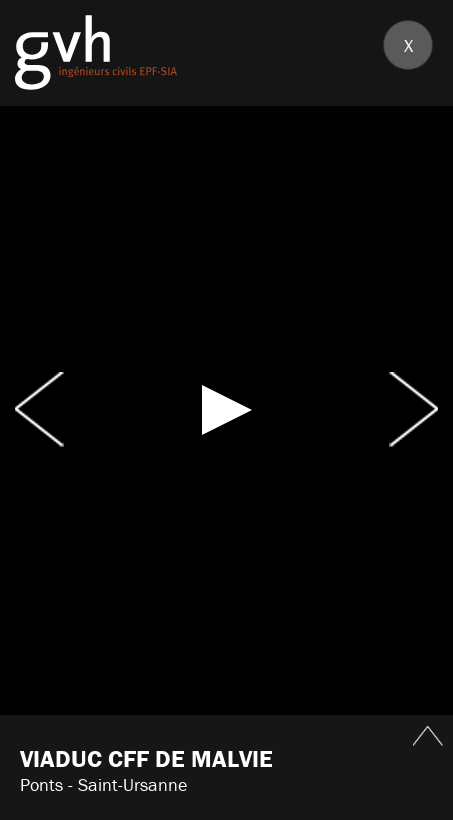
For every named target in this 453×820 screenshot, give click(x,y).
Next (413, 409)
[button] (227, 410)
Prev (39, 409)
